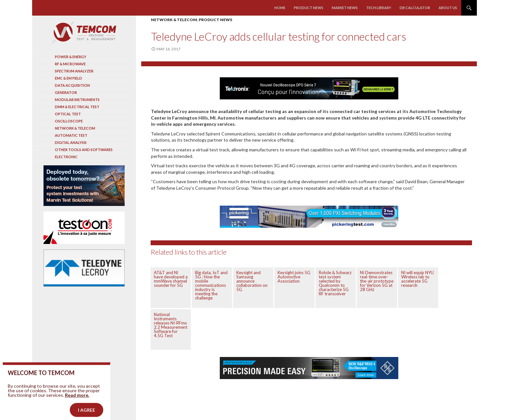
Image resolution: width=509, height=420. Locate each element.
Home (280, 8)
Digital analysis (71, 142)
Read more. (77, 402)
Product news (309, 8)
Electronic (66, 157)
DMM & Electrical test (77, 107)
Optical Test (68, 114)
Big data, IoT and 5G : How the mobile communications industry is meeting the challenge (211, 285)
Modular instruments (77, 100)
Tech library (379, 8)
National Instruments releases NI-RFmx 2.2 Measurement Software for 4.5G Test (171, 325)
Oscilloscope (69, 121)
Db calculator (415, 8)
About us (448, 8)
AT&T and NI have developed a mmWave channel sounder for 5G (171, 279)
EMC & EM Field (68, 78)
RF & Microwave (70, 64)
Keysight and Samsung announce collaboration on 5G (252, 281)
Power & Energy (71, 57)
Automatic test (71, 135)
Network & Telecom (174, 20)
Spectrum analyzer (74, 71)
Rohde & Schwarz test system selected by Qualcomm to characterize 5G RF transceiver (335, 283)
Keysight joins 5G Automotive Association (294, 277)
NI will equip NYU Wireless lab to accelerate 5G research (417, 279)
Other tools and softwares (84, 150)
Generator (66, 92)
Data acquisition (72, 85)
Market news (345, 8)
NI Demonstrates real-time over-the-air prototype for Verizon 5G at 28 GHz (377, 281)
